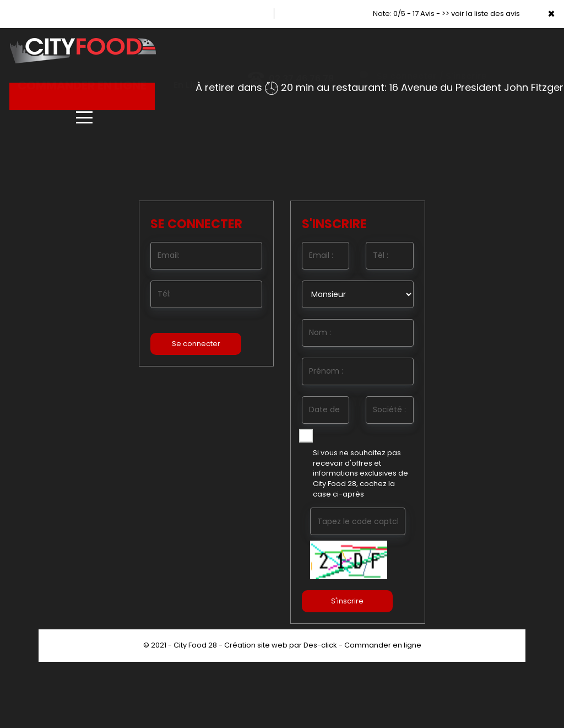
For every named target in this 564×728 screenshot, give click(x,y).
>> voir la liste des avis (481, 14)
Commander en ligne (383, 645)
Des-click (320, 645)
